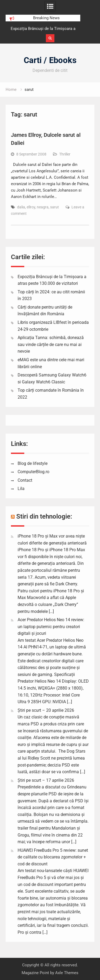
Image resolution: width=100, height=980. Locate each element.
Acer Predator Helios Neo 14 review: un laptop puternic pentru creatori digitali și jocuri (51, 627)
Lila (21, 489)
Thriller (65, 154)
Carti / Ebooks (50, 60)
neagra (43, 207)
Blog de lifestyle (33, 463)
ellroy (31, 207)
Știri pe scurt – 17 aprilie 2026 (46, 780)
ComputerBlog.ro (33, 472)
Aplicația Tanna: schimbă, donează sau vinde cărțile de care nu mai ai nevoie (51, 344)
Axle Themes (67, 973)
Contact (25, 480)
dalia (21, 207)
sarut (55, 207)
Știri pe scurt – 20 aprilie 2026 (46, 710)
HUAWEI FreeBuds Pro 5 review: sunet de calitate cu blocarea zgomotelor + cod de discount (53, 857)
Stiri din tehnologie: (44, 516)
